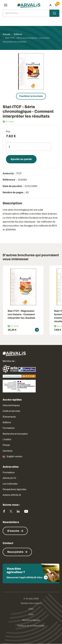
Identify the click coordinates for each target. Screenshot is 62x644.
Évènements (9, 417)
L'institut (7, 439)
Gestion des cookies (31, 603)
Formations (9, 428)
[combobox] (31, 13)
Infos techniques (11, 405)
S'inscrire (13, 531)
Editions (7, 422)
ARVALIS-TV (9, 478)
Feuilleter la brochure (31, 96)
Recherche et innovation (15, 434)
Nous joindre (15, 552)
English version (14, 456)
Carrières (8, 451)
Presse (6, 445)
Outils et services (11, 411)
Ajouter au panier (21, 159)
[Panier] (56, 5)
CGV (31, 614)
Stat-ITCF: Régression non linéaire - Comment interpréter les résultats (21, 314)
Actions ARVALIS (12, 495)
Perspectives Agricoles (14, 489)
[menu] (6, 5)
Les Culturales (10, 484)
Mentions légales (31, 620)
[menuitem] (50, 5)
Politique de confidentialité (31, 626)
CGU (31, 609)
